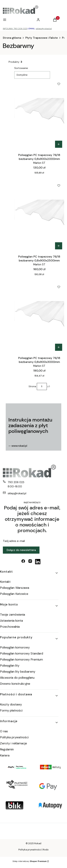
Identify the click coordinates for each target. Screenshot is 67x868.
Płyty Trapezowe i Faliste (42, 38)
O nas (4, 731)
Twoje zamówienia (13, 615)
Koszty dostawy (11, 704)
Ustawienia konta (11, 621)
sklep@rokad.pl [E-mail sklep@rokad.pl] (17, 493)
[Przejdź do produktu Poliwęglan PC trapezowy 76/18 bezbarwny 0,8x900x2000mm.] (39, 114)
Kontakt (5, 582)
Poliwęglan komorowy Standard (22, 653)
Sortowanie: (21, 68)
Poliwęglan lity (10, 666)
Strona (32, 386)
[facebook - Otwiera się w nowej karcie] (23, 562)
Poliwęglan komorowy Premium (21, 659)
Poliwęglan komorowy (15, 647)
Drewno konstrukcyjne (15, 684)
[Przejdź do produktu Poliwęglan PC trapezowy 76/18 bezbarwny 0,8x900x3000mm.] (39, 317)
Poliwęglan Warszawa (15, 588)
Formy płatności (11, 710)
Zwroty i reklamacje (13, 743)
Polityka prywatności (14, 737)
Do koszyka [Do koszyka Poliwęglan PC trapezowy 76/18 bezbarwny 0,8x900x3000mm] (59, 347)
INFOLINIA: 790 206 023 (15, 29)
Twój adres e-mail (14, 541)
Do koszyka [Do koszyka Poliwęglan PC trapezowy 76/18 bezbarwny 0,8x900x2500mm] (59, 246)
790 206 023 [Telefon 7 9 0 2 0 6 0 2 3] (16, 482)
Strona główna (12, 38)
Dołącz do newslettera (21, 550)
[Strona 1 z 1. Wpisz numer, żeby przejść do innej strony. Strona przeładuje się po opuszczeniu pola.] (42, 386)
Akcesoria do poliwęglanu (17, 678)
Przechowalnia (10, 627)
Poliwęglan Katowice (14, 594)
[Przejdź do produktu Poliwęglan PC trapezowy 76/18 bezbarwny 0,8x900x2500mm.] (39, 216)
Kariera (5, 755)
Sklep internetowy (29, 861)
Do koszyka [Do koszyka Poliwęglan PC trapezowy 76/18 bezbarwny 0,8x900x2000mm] (59, 144)
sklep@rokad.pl (44, 29)
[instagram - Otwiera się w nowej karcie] (30, 562)
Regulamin (7, 749)
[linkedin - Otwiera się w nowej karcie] (38, 562)
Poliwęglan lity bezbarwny (18, 672)
